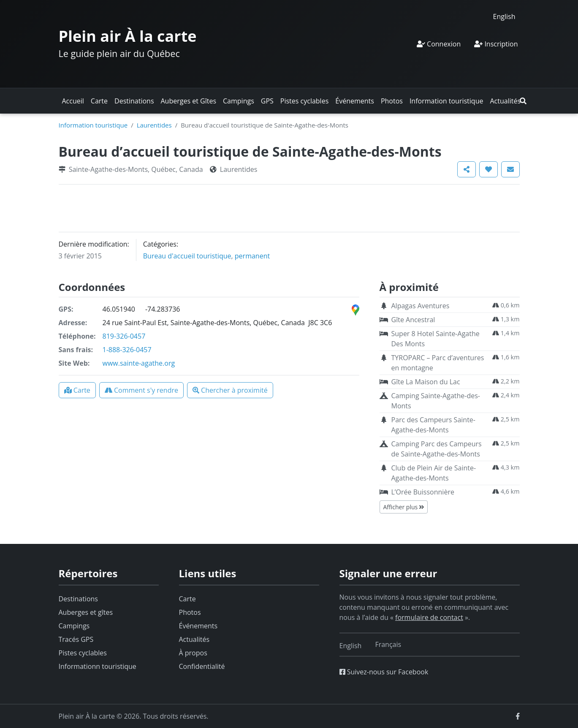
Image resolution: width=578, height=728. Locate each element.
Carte (99, 101)
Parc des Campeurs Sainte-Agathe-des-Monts (433, 425)
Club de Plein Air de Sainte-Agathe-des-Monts (434, 473)
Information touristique (446, 101)
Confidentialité (202, 666)
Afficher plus (404, 507)
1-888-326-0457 (127, 350)
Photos (392, 101)
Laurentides (154, 125)
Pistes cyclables (304, 101)
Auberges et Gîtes (189, 101)
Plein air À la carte (128, 36)
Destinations (134, 101)
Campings (239, 101)
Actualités (505, 101)
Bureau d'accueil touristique (187, 256)
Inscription (496, 44)
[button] (523, 101)
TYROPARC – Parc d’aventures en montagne (438, 363)
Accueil (73, 101)
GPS (267, 101)
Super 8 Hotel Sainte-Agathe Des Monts (436, 339)
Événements (355, 101)
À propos (193, 653)
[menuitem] (504, 16)
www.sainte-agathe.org (139, 363)
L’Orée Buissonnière (423, 492)
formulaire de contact (429, 617)
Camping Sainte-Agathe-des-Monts (436, 401)
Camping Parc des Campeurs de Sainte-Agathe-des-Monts (437, 449)
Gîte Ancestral (413, 320)
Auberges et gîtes (86, 612)
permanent (252, 256)
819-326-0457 (124, 336)
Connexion (439, 44)
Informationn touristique (98, 666)
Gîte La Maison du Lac (426, 382)
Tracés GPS (76, 639)
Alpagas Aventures (421, 306)
